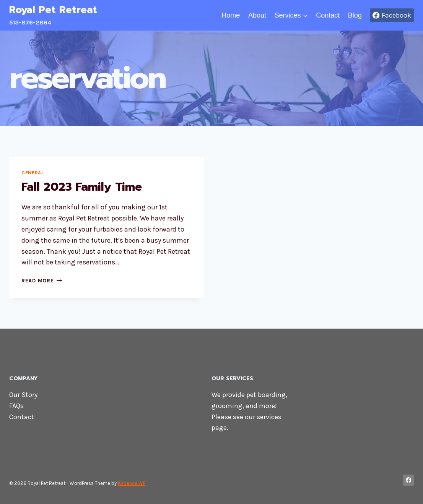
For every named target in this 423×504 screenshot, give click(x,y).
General (33, 173)
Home (231, 15)
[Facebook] (408, 480)
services (269, 417)
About (257, 15)
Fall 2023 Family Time (82, 187)
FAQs (16, 406)
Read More (42, 281)
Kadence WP (132, 483)
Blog (355, 15)
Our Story (23, 395)
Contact (328, 15)
